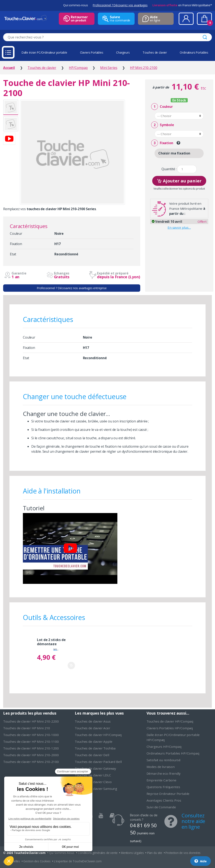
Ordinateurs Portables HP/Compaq (173, 753)
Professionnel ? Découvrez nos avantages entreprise (72, 288)
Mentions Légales (132, 853)
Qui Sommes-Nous (62, 853)
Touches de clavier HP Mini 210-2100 (31, 762)
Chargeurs (123, 52)
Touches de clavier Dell (92, 755)
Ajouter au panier (179, 180)
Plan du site (155, 853)
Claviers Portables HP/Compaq (170, 728)
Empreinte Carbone (161, 780)
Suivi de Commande (161, 807)
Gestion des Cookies (37, 861)
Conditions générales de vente (98, 853)
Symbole (163, 125)
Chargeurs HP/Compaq (164, 747)
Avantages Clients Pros (164, 800)
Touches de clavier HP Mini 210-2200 (31, 721)
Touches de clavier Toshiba (95, 748)
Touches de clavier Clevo (93, 782)
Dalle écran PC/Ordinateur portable (44, 52)
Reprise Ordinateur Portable (168, 794)
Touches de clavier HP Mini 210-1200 (31, 748)
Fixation (162, 143)
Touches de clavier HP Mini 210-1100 (31, 741)
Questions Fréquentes (163, 787)
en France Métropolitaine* (182, 5)
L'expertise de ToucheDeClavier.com (78, 861)
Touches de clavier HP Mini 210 (27, 728)
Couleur (162, 107)
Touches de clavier (155, 52)
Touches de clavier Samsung (96, 789)
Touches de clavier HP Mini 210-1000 (31, 735)
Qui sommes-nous (76, 5)
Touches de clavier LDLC (93, 775)
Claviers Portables (92, 52)
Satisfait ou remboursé (164, 760)
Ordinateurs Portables (194, 52)
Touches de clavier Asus (93, 721)
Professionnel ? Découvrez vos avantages (120, 5)
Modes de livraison (161, 767)
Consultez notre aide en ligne (193, 821)
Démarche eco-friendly (164, 773)
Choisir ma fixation (174, 153)
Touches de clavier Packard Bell (98, 762)
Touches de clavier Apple (93, 741)
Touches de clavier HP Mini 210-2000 (31, 755)
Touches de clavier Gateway (95, 768)
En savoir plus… (179, 227)
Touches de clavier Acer (92, 728)
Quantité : (169, 169)
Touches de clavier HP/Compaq (98, 735)
